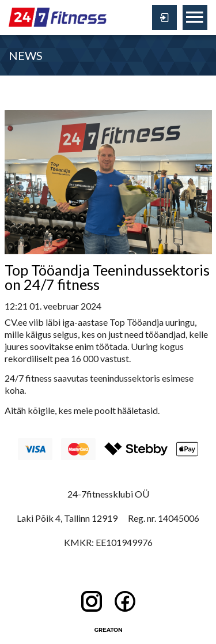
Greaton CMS (108, 630)
